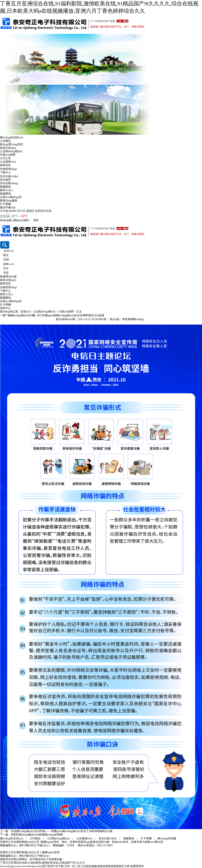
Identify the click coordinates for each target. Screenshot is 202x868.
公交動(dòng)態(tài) (11, 151)
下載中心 (5, 172)
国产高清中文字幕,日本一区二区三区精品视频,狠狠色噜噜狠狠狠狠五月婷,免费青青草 (93, 866)
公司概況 (35, 838)
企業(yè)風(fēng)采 (11, 197)
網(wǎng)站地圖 (167, 838)
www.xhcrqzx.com (10, 866)
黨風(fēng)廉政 (9, 201)
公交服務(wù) (8, 162)
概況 (6, 255)
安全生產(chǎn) (9, 176)
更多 (6, 273)
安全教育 (5, 180)
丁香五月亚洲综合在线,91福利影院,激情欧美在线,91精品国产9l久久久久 (42, 863)
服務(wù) (8, 264)
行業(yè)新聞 (8, 155)
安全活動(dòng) (9, 183)
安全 (6, 268)
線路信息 (5, 165)
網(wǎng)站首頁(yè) (12, 137)
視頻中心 (5, 308)
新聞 (6, 260)
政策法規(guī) (8, 148)
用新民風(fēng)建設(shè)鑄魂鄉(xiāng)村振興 (37, 835)
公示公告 (5, 158)
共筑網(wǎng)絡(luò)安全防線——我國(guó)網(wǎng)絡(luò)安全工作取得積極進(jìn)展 (62, 831)
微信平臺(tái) (8, 207)
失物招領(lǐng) (8, 169)
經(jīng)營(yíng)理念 (12, 144)
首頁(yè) (9, 251)
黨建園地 (5, 187)
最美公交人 (7, 190)
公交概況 (5, 141)
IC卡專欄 (5, 204)
